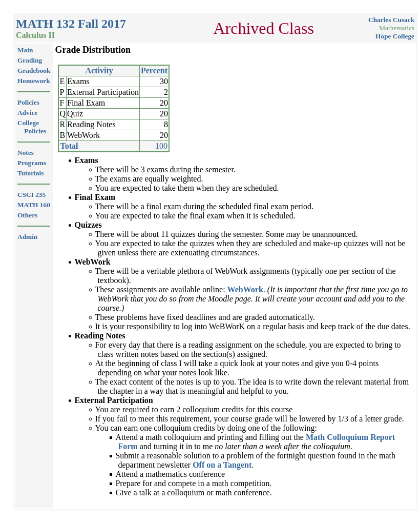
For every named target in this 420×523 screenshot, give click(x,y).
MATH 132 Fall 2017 (71, 24)
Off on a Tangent (222, 465)
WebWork (245, 289)
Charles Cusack (391, 20)
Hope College (395, 36)
